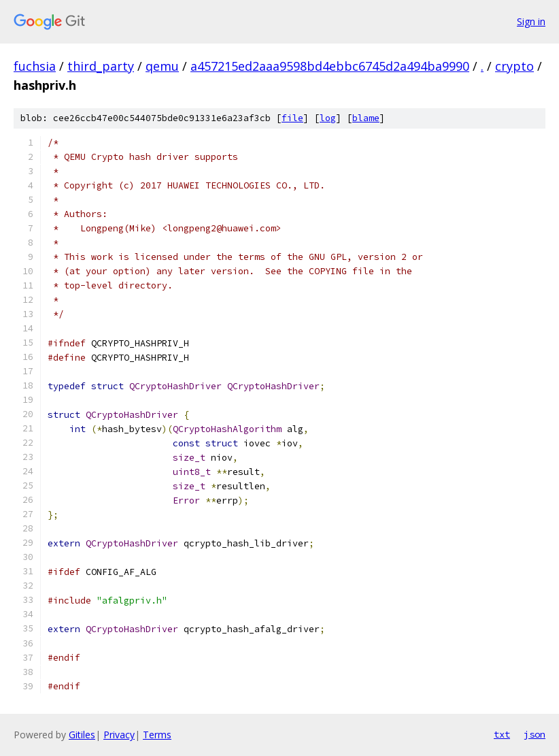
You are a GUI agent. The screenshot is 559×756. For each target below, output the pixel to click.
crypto (514, 66)
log (328, 118)
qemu (162, 66)
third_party (101, 66)
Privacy (119, 735)
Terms (157, 735)
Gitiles (82, 735)
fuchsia (35, 66)
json (535, 734)
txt (502, 734)
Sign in (531, 21)
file (292, 118)
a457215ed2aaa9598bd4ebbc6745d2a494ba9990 (330, 66)
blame (366, 118)
